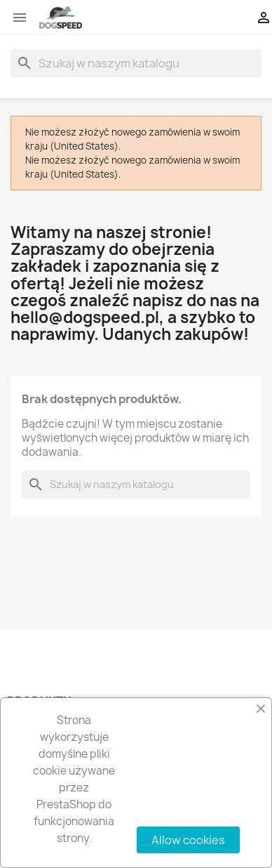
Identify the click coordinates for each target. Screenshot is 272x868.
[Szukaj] (136, 63)
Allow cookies (188, 840)
